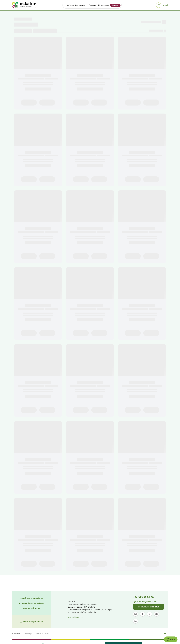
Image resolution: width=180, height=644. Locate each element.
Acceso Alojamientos (32, 621)
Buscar (115, 5)
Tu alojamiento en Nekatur (32, 603)
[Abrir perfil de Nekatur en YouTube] (156, 614)
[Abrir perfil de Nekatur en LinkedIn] (135, 621)
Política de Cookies (43, 634)
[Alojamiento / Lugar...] (75, 5)
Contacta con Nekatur (149, 607)
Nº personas (103, 5)
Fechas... (92, 5)
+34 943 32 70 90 (143, 597)
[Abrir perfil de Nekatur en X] (149, 614)
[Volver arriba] (165, 634)
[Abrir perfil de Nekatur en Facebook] (142, 614)
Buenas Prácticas (31, 608)
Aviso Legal (28, 634)
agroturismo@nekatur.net (145, 602)
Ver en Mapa (76, 617)
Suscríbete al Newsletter (31, 598)
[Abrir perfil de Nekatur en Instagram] (135, 614)
